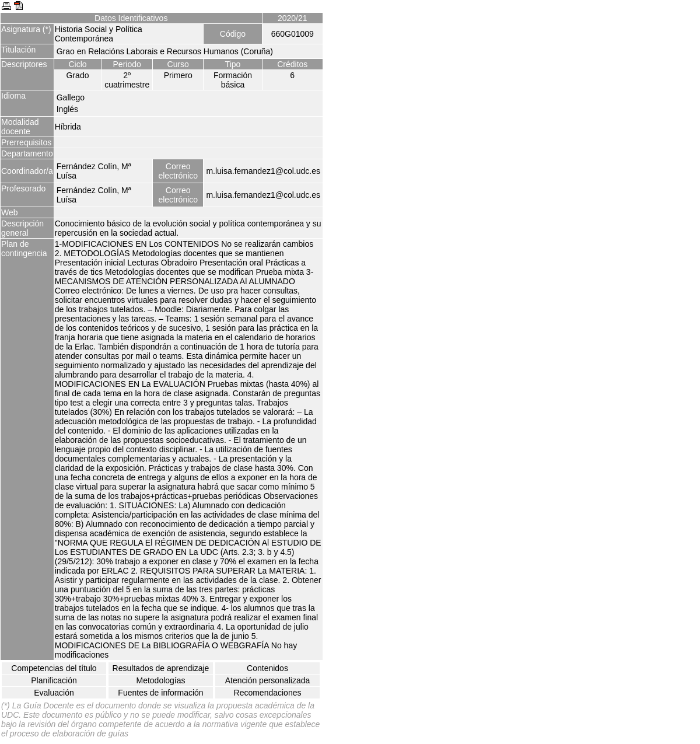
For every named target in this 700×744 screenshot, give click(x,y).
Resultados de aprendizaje (161, 668)
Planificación (54, 680)
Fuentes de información (160, 693)
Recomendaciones (268, 693)
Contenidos (267, 668)
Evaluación (54, 693)
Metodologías (160, 680)
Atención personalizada (268, 680)
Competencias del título (54, 668)
